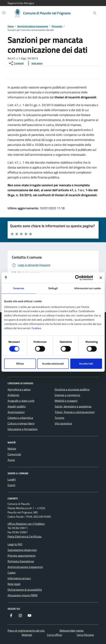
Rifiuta (20, 364)
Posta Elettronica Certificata (25, 536)
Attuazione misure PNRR (23, 595)
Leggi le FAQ (15, 544)
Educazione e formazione (22, 429)
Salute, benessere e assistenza (73, 406)
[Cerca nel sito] (95, 13)
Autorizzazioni (16, 412)
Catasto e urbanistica (20, 418)
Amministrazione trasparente (33, 26)
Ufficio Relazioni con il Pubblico (26, 524)
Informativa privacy (19, 578)
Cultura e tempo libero (21, 423)
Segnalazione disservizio (22, 550)
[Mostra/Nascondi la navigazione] (4, 13)
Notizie (12, 449)
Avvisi (11, 460)
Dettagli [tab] (53, 288)
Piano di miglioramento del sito (26, 631)
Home (11, 26)
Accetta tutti (86, 364)
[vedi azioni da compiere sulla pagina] (34, 63)
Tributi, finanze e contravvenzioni (75, 412)
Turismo (59, 418)
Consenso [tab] (19, 288)
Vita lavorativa (63, 423)
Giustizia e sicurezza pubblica (72, 389)
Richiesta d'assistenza (21, 561)
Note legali (14, 584)
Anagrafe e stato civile (21, 401)
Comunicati (14, 454)
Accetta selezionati (53, 364)
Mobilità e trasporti (66, 401)
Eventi (11, 485)
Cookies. (37, 328)
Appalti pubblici (17, 406)
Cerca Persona (85, 635)
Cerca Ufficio (54, 635)
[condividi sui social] (16, 63)
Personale (57, 26)
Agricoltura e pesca (19, 389)
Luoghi (12, 479)
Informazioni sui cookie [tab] (87, 288)
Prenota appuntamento (22, 556)
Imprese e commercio (67, 395)
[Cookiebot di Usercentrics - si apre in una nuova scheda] (78, 278)
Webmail (27, 635)
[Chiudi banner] (101, 278)
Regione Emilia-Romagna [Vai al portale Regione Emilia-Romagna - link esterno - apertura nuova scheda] (21, 3)
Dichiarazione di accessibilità (25, 590)
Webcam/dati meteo (72, 631)
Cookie (12, 573)
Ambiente (13, 395)
